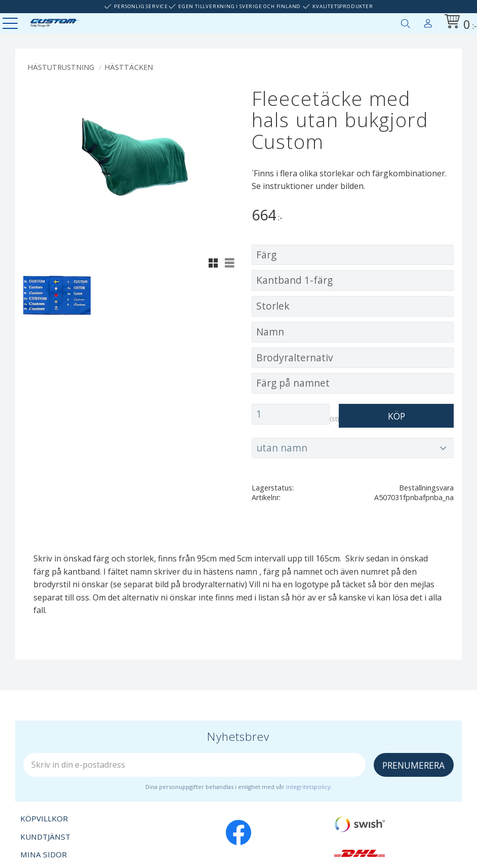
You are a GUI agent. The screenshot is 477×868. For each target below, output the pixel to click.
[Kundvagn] (459, 23)
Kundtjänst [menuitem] (45, 837)
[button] (11, 24)
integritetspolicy (308, 787)
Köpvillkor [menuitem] (44, 818)
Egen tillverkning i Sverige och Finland (240, 6)
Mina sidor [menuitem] (428, 21)
